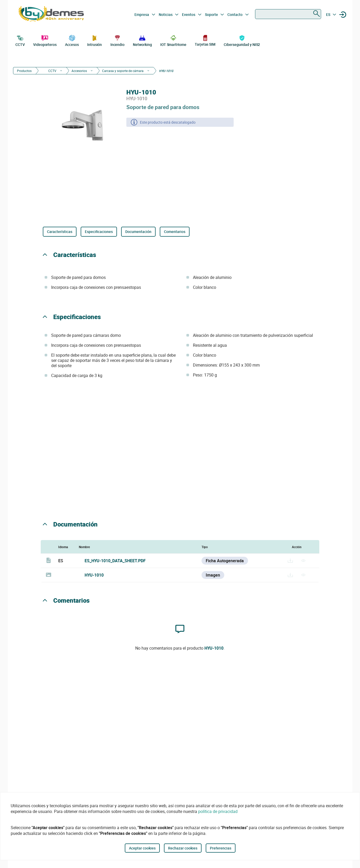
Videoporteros (45, 40)
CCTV (20, 40)
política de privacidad (218, 811)
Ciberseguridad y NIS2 (242, 40)
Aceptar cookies (142, 848)
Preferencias (221, 848)
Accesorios (79, 71)
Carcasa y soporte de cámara (123, 71)
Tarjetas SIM (205, 40)
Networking (142, 40)
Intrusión (95, 40)
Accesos (72, 40)
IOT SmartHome (173, 40)
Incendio (117, 40)
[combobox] (288, 14)
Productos (24, 71)
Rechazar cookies (183, 848)
